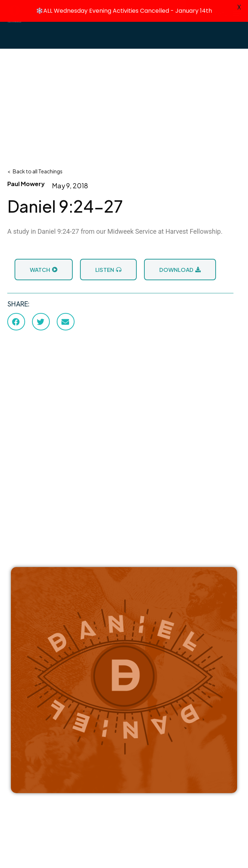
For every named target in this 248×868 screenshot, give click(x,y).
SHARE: (18, 303)
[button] (16, 321)
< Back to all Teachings (35, 170)
